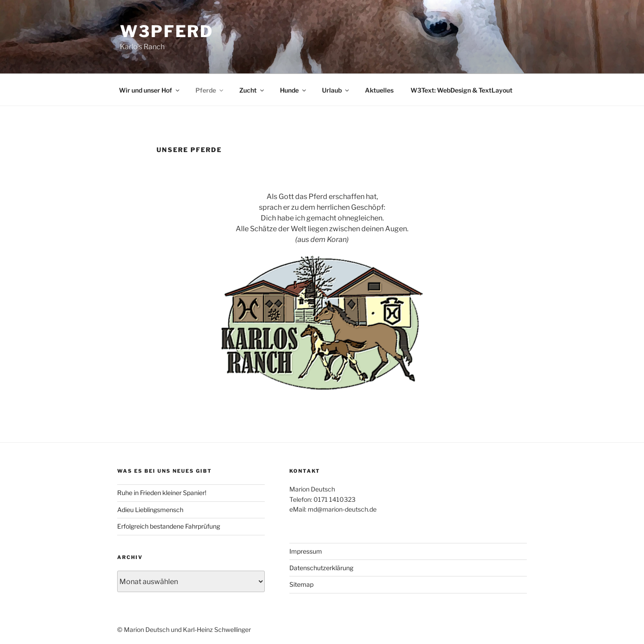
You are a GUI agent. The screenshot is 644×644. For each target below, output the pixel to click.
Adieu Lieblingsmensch (150, 510)
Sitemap (301, 584)
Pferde (210, 90)
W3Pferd (167, 31)
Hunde (294, 90)
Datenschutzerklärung (321, 568)
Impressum (306, 551)
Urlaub (336, 90)
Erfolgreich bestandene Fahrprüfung (169, 526)
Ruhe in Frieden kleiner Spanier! (162, 493)
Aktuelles (379, 90)
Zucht (252, 90)
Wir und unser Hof (150, 90)
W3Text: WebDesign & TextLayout (462, 90)
